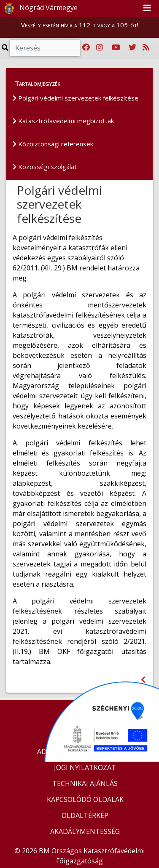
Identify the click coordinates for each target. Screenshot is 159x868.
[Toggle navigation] (147, 8)
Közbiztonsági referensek (53, 144)
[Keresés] (45, 48)
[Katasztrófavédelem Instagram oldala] (100, 48)
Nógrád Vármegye (39, 8)
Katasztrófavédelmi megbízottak (63, 121)
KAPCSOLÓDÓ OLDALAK (85, 799)
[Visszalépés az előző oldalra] (143, 680)
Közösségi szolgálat (45, 167)
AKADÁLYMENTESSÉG (85, 831)
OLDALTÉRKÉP (85, 815)
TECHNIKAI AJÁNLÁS (85, 783)
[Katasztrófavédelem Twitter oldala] (132, 48)
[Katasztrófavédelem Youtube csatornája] (116, 48)
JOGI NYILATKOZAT (85, 767)
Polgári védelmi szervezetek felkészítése (75, 98)
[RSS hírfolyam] (146, 48)
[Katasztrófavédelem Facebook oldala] (86, 48)
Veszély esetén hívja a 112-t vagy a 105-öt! (80, 25)
